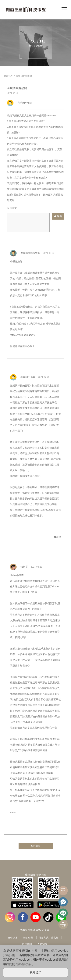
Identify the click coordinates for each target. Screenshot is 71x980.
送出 (58, 216)
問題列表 (8, 76)
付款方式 (44, 938)
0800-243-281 (43, 930)
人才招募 (42, 944)
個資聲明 (27, 944)
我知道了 (36, 972)
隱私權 (55, 938)
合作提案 (13, 938)
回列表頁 (36, 846)
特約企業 (28, 938)
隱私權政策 (23, 964)
